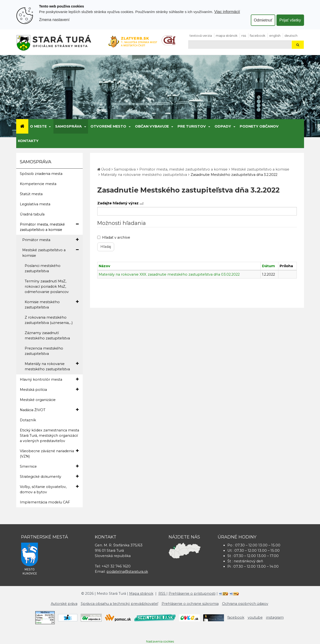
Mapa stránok (227, 36)
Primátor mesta (50, 240)
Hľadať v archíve (114, 237)
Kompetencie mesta (38, 184)
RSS (244, 36)
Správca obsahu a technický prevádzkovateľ (119, 604)
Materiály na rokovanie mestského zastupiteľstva (52, 366)
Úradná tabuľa (32, 214)
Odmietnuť (263, 20)
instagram (275, 617)
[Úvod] (22, 126)
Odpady (223, 126)
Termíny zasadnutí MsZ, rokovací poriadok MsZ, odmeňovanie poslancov (47, 286)
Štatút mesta (31, 194)
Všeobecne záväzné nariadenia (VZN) (49, 453)
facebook (258, 36)
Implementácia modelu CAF (45, 502)
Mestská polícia (49, 390)
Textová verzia (201, 36)
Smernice (49, 466)
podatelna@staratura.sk (127, 572)
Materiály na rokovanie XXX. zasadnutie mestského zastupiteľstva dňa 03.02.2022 (169, 274)
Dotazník (28, 420)
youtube (255, 617)
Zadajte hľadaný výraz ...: (120, 203)
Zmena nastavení (54, 20)
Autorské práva (64, 604)
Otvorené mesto (108, 126)
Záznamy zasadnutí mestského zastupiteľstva (47, 336)
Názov (104, 266)
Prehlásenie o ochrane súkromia (190, 604)
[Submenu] (50, 126)
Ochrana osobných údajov (245, 604)
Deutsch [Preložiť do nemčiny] (291, 36)
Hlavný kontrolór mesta (49, 379)
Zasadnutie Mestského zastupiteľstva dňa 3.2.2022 (234, 175)
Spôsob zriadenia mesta (41, 174)
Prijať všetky (290, 20)
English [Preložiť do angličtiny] (275, 36)
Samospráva (68, 126)
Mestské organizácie (38, 400)
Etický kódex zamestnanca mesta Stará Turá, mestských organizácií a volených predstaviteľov (49, 436)
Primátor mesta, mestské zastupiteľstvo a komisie (49, 227)
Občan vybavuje (152, 126)
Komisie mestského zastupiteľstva (52, 304)
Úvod (106, 169)
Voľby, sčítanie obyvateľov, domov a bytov (49, 489)
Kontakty (28, 141)
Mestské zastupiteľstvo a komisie (50, 252)
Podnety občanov (259, 126)
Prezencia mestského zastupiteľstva (44, 351)
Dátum (268, 266)
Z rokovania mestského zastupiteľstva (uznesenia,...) (49, 320)
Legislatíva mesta (35, 204)
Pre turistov (192, 126)
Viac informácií (227, 12)
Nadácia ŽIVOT (49, 410)
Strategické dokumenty (49, 476)
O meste (38, 126)
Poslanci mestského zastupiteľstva (43, 268)
